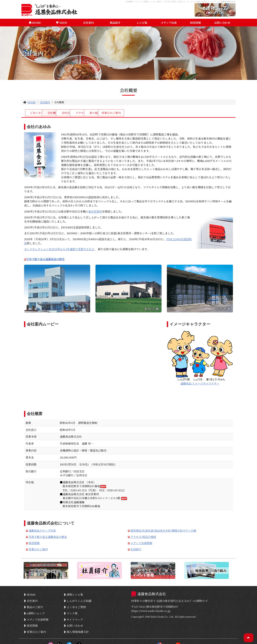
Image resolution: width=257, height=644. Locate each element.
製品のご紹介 (35, 604)
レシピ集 (142, 23)
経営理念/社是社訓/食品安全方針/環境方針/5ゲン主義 (163, 530)
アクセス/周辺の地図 (143, 536)
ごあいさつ (41, 113)
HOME (35, 23)
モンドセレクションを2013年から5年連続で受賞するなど (59, 248)
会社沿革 (111, 113)
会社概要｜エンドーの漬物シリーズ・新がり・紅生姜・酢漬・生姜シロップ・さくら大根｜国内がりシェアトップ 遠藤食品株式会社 (175, 1)
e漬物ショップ (36, 609)
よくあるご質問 (76, 604)
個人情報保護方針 (78, 624)
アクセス (146, 113)
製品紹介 (115, 23)
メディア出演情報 (141, 542)
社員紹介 (136, 548)
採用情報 (195, 23)
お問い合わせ (222, 23)
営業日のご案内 (215, 113)
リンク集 (72, 609)
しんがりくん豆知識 (79, 598)
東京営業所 (95, 210)
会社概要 (76, 113)
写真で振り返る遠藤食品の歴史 (48, 536)
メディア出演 (169, 23)
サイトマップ (75, 614)
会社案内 (88, 23)
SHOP (62, 23)
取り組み (180, 113)
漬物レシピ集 (75, 593)
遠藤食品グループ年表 (42, 530)
